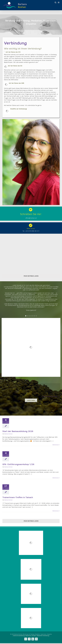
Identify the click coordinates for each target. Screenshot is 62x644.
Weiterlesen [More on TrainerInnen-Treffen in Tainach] (56, 511)
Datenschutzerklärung (50, 396)
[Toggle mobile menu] (59, 2)
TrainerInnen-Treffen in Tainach (18, 497)
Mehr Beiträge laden (31, 276)
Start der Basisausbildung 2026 (18, 431)
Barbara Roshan (9, 434)
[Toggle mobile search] (55, 2)
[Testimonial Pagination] (26, 316)
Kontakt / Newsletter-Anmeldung (40, 636)
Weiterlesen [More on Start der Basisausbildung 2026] (56, 445)
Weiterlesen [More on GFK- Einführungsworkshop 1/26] (56, 478)
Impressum (28, 636)
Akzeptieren (31, 400)
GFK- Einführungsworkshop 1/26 (18, 464)
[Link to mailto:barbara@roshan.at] (31, 210)
